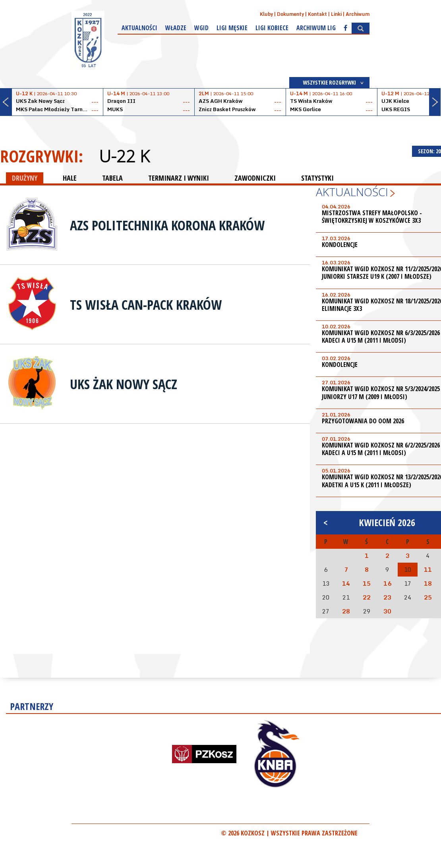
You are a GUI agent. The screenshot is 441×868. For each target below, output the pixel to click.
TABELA (112, 178)
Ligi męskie (232, 28)
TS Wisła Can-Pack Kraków (146, 305)
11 (428, 569)
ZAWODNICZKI (255, 178)
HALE (70, 178)
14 (346, 583)
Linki (336, 14)
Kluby (266, 14)
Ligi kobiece (272, 28)
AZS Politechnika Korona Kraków (167, 225)
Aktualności (139, 28)
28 (346, 611)
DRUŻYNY (25, 178)
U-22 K (124, 156)
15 (367, 583)
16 (387, 583)
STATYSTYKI (317, 178)
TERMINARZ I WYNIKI (179, 178)
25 (428, 597)
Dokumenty (290, 14)
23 (387, 597)
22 (367, 597)
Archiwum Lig (316, 28)
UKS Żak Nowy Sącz (124, 384)
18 (428, 583)
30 (387, 611)
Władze (176, 28)
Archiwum (358, 14)
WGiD (201, 28)
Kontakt (317, 14)
